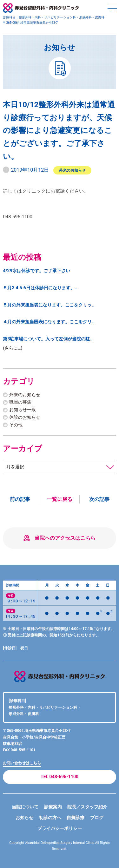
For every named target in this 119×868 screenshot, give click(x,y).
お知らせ (24, 818)
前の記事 (20, 499)
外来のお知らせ (72, 170)
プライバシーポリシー (60, 828)
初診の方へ (50, 818)
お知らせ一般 (23, 410)
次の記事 (99, 499)
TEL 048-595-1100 (60, 777)
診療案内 (53, 807)
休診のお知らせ (25, 417)
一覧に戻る (60, 499)
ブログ (97, 818)
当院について (25, 807)
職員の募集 (20, 402)
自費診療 (76, 818)
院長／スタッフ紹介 (87, 807)
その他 (16, 425)
